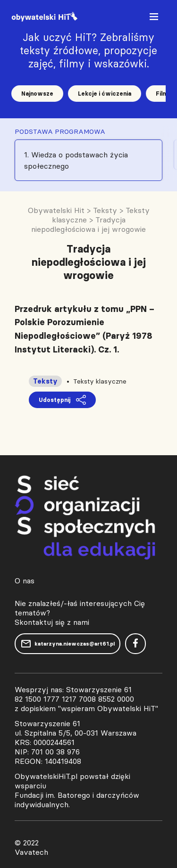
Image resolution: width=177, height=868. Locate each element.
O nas (25, 581)
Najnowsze (37, 94)
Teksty (45, 381)
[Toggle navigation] (155, 19)
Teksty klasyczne (100, 381)
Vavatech (31, 852)
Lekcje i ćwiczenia (105, 94)
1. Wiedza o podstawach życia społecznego (76, 160)
